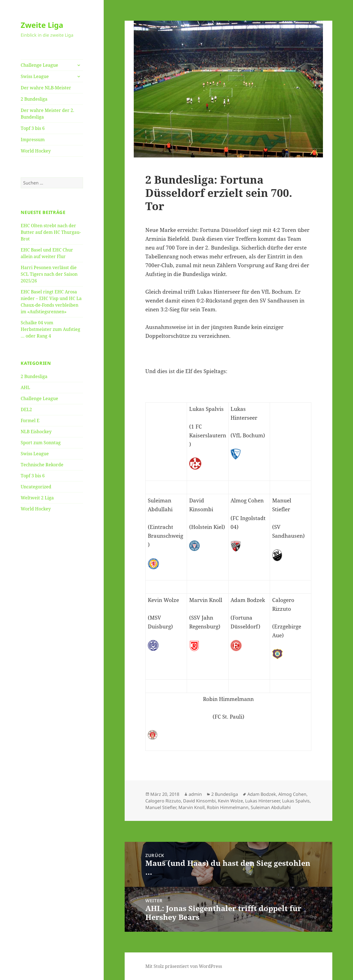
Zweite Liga (42, 25)
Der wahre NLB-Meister (46, 88)
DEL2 (26, 409)
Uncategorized (36, 487)
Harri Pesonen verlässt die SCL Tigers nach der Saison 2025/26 (49, 274)
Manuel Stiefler (161, 807)
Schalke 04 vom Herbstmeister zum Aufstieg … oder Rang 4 (50, 329)
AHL (25, 387)
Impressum (33, 140)
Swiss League (35, 76)
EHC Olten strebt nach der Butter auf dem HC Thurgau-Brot (51, 232)
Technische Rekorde (42, 465)
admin (195, 794)
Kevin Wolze (230, 801)
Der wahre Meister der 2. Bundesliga (47, 114)
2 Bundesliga (34, 99)
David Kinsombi (199, 801)
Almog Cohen (292, 794)
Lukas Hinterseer (263, 801)
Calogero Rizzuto (163, 801)
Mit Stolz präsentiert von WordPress (184, 966)
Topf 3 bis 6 (33, 128)
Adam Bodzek (262, 794)
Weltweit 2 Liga (37, 498)
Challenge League (39, 65)
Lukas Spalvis (296, 801)
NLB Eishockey (36, 432)
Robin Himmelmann (228, 807)
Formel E (30, 421)
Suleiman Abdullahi (271, 807)
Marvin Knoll (192, 807)
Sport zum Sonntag (41, 443)
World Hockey (36, 151)
